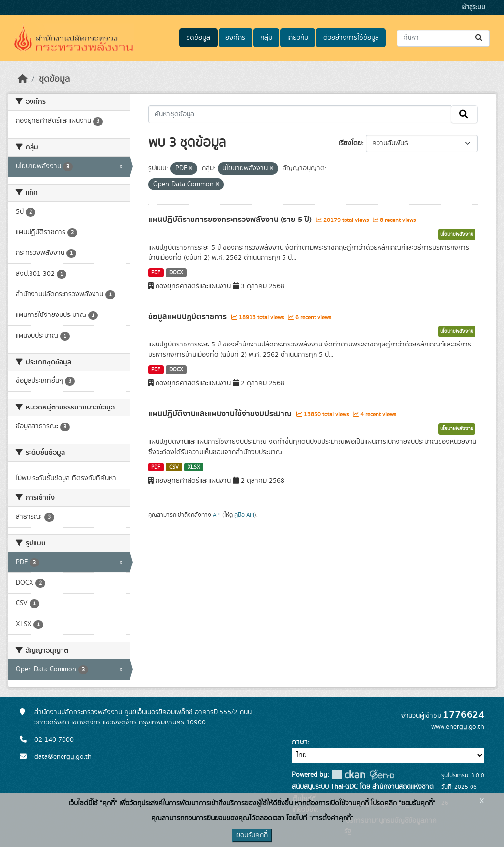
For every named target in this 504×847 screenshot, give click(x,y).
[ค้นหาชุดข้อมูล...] (443, 38)
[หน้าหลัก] (23, 79)
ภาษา (300, 742)
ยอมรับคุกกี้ (252, 835)
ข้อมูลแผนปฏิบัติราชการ (189, 317)
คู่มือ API (244, 515)
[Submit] (480, 38)
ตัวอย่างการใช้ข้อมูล (351, 38)
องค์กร (235, 38)
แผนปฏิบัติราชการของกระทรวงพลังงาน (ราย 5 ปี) (231, 220)
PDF (156, 273)
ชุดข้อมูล (198, 38)
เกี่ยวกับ (298, 38)
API (217, 515)
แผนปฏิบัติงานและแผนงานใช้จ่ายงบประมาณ (221, 414)
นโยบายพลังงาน (457, 234)
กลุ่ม (266, 38)
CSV (174, 467)
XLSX (194, 467)
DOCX (176, 273)
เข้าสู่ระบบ (473, 8)
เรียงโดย (350, 143)
